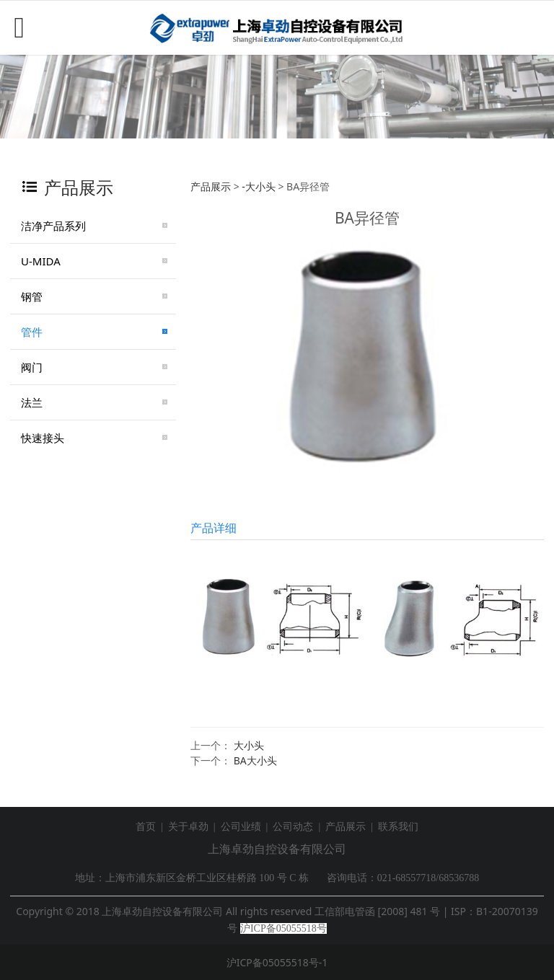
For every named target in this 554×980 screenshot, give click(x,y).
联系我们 (398, 827)
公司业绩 (241, 827)
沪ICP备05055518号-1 (277, 962)
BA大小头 (255, 760)
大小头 (249, 745)
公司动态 (293, 827)
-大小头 (259, 186)
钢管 (32, 296)
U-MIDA (41, 261)
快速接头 (43, 438)
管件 (32, 332)
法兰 (32, 402)
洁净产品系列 (53, 226)
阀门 (32, 367)
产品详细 (214, 528)
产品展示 (211, 186)
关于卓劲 (188, 827)
